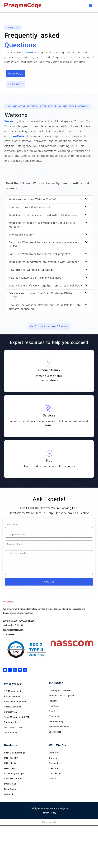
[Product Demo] (49, 363)
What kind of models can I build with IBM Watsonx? (43, 215)
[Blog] (49, 453)
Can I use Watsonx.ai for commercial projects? (39, 254)
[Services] (49, 408)
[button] (13, 28)
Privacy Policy (49, 813)
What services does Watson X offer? (33, 200)
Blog (49, 461)
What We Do (13, 684)
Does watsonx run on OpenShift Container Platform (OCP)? (42, 295)
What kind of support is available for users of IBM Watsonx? (42, 225)
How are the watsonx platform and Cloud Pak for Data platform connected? (45, 307)
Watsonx (10, 121)
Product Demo (49, 370)
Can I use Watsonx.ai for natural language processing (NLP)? (43, 245)
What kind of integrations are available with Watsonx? (44, 262)
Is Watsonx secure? (21, 235)
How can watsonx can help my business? (36, 278)
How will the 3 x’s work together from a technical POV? (45, 286)
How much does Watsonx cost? (29, 207)
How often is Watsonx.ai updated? (31, 270)
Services (49, 416)
